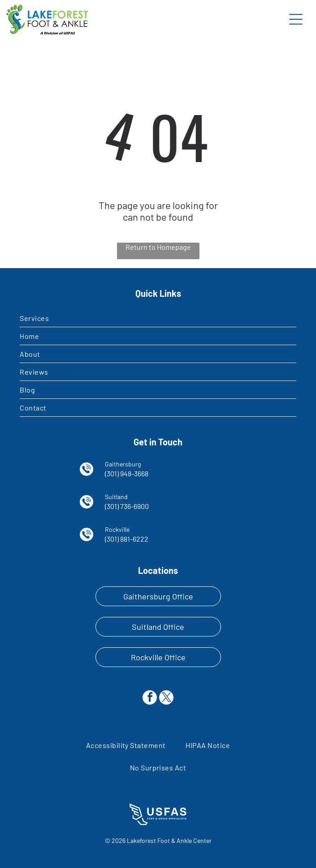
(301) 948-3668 (127, 473)
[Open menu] (296, 19)
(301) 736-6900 (127, 506)
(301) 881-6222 (127, 539)
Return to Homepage (158, 247)
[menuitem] (158, 318)
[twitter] (166, 699)
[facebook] (150, 699)
